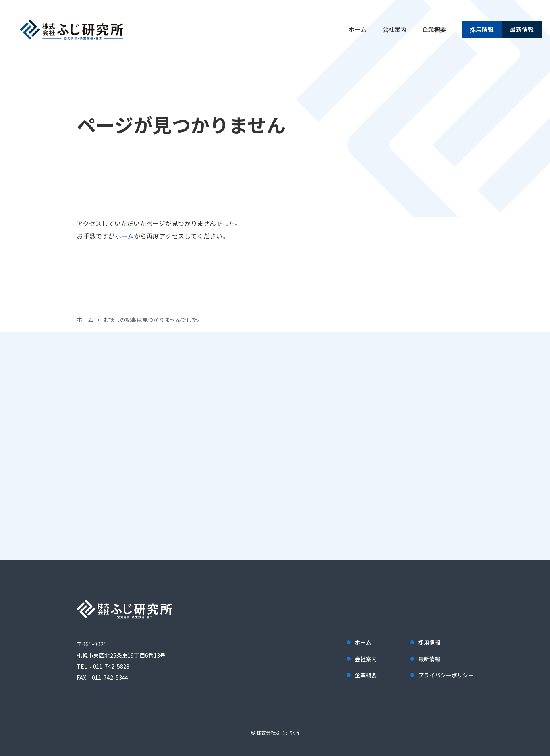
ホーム (358, 29)
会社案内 (394, 29)
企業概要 (434, 29)
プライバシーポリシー (446, 675)
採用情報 (482, 29)
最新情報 (522, 29)
